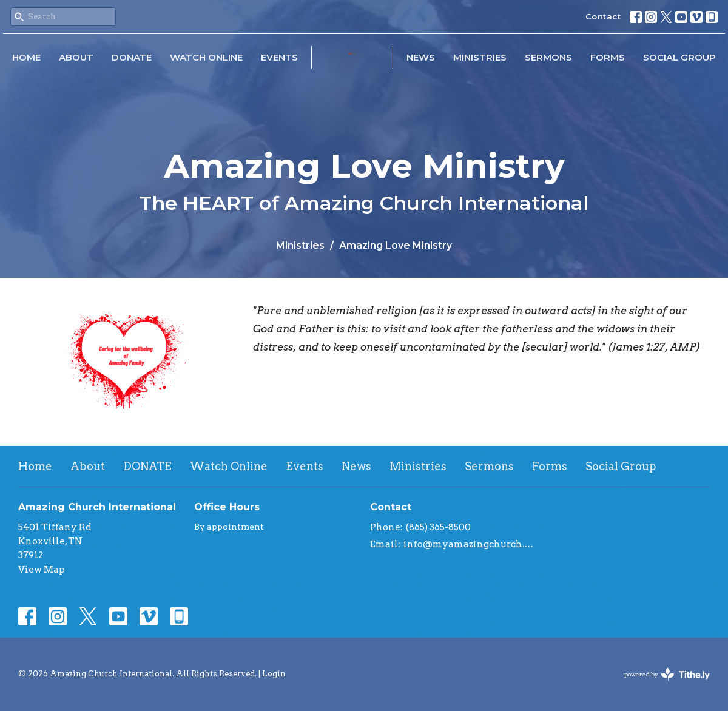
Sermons (548, 57)
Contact (603, 16)
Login (274, 674)
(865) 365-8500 (438, 527)
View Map (42, 570)
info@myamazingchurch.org (469, 544)
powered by (667, 674)
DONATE (132, 57)
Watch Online (206, 57)
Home (26, 57)
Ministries (480, 57)
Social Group (679, 57)
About (76, 57)
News (421, 57)
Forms (608, 57)
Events (279, 57)
